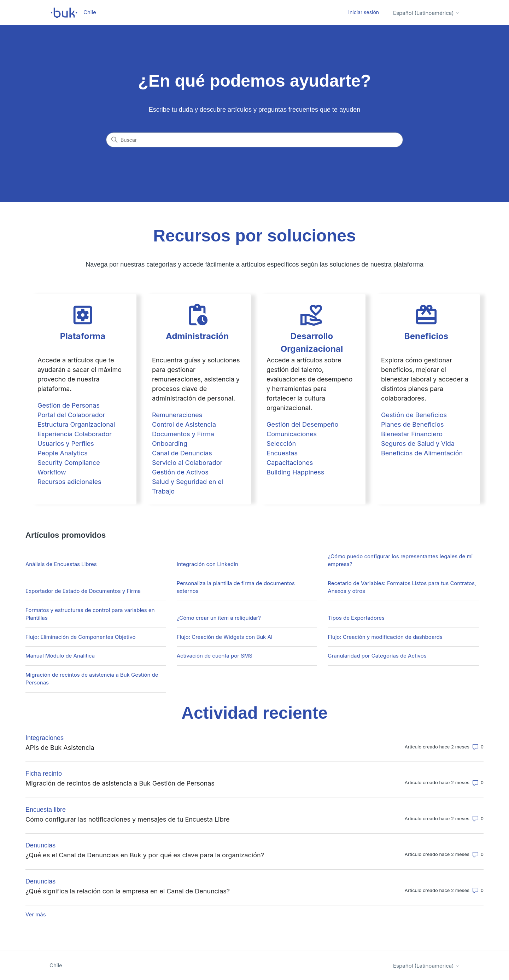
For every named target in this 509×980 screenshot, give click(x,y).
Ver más (36, 914)
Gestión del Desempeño (302, 424)
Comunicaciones (292, 434)
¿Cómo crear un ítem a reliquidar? (219, 618)
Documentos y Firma (183, 434)
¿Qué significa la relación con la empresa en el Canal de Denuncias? (128, 891)
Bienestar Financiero (412, 434)
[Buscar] (255, 140)
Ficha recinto (44, 774)
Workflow (52, 472)
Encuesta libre (46, 810)
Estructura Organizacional (76, 424)
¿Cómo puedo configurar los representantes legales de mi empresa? (400, 560)
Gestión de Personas (69, 405)
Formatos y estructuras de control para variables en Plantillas (90, 614)
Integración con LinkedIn (207, 564)
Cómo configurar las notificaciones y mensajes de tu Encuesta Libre (127, 819)
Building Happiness (295, 472)
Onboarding (170, 444)
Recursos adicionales (69, 482)
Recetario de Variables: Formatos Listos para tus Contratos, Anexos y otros (402, 587)
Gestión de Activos (180, 472)
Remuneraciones (177, 415)
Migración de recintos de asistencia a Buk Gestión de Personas (92, 679)
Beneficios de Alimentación (422, 453)
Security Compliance (69, 463)
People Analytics (63, 453)
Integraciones (45, 738)
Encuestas (282, 453)
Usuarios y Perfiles (66, 444)
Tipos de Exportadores (356, 618)
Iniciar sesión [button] (364, 12)
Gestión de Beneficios (414, 415)
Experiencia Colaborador (75, 434)
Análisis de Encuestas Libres (61, 564)
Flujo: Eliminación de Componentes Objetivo (80, 637)
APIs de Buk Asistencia (60, 748)
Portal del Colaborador (71, 415)
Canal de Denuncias (182, 453)
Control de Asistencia (184, 424)
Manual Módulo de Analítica (60, 656)
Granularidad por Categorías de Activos (377, 656)
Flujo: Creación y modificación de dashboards (385, 637)
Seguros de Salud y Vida (418, 444)
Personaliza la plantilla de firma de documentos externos (236, 587)
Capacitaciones (290, 463)
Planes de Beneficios (413, 424)
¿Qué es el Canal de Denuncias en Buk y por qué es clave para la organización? (145, 855)
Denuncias (40, 845)
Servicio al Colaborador (187, 463)
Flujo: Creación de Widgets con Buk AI (225, 637)
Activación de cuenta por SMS (215, 656)
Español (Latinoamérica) (426, 13)
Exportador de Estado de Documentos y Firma (83, 591)
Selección (281, 444)
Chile (56, 965)
